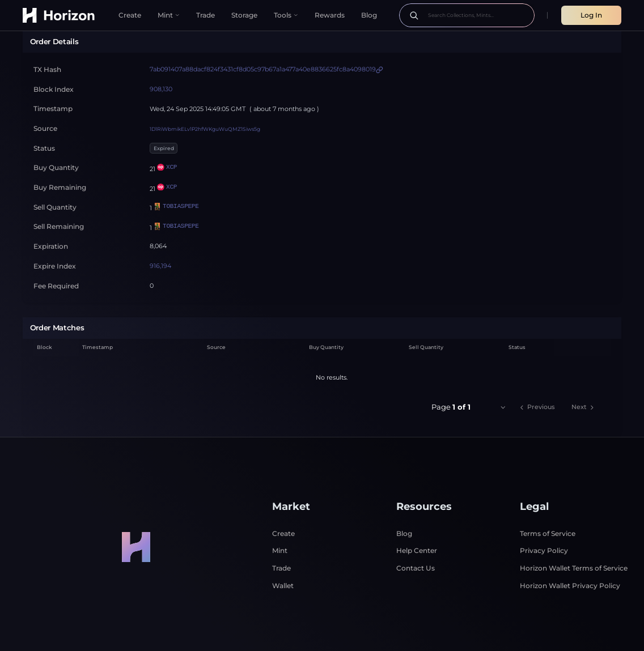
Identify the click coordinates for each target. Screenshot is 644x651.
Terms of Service (548, 502)
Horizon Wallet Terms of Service (574, 537)
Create (283, 502)
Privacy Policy (544, 519)
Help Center (417, 519)
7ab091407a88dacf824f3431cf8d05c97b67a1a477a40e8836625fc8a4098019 (263, 38)
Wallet (283, 554)
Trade (281, 537)
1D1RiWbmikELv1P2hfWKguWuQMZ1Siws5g (205, 97)
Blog (404, 502)
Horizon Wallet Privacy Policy (570, 554)
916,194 (160, 235)
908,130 (161, 58)
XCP (167, 136)
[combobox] (494, 376)
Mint (280, 519)
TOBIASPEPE (176, 175)
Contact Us (416, 537)
